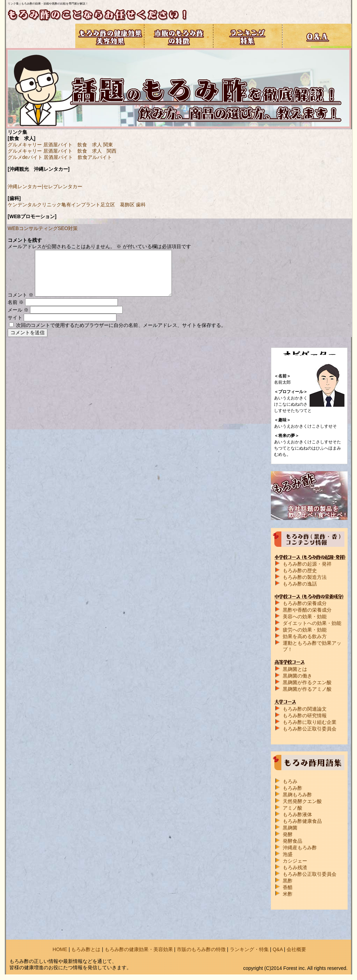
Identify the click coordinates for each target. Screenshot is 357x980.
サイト (15, 317)
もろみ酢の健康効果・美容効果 (139, 949)
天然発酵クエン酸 (302, 801)
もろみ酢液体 (297, 814)
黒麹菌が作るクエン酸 (307, 682)
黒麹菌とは (295, 669)
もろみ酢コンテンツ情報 (41, 36)
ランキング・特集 (249, 949)
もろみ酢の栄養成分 (305, 603)
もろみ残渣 (295, 867)
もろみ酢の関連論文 (305, 709)
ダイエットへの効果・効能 (312, 623)
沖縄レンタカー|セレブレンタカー (45, 186)
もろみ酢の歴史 (300, 571)
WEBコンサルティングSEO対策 (43, 228)
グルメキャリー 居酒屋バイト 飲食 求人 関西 (62, 151)
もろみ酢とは (86, 949)
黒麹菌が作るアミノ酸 (307, 689)
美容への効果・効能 (305, 617)
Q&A (278, 949)
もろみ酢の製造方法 (305, 577)
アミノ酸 (293, 808)
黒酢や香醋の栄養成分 (307, 610)
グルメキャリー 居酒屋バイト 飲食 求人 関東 (60, 145)
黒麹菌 (290, 828)
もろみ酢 (293, 788)
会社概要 (296, 949)
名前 (16, 302)
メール (18, 310)
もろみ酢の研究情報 (305, 715)
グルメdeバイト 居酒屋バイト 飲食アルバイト (60, 157)
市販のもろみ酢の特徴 (201, 949)
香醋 (288, 887)
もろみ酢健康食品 (302, 821)
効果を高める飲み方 (305, 636)
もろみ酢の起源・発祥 (307, 564)
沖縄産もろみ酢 (300, 848)
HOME (60, 949)
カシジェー (295, 861)
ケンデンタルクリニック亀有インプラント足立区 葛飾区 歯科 (77, 205)
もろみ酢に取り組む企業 (310, 722)
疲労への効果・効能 (305, 630)
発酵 (288, 834)
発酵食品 (293, 841)
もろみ (290, 781)
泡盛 (288, 854)
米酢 (288, 894)
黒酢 (288, 881)
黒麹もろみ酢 (297, 795)
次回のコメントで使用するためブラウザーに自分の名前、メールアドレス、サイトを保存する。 (121, 325)
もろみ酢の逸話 (300, 584)
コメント (21, 295)
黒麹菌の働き (297, 676)
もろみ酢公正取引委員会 (310, 729)
